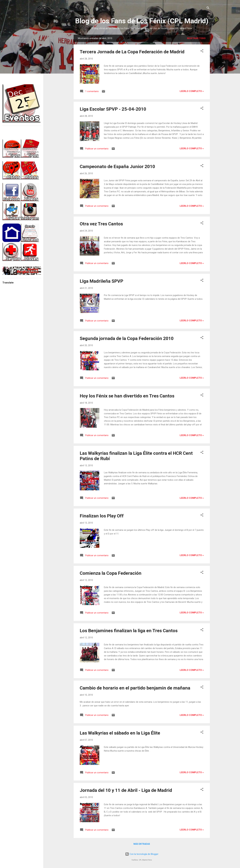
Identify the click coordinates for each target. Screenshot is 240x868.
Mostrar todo (196, 38)
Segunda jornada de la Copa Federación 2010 (127, 338)
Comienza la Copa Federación (111, 573)
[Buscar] (208, 8)
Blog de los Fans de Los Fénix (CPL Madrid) (142, 21)
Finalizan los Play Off (102, 516)
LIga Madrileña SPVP (101, 281)
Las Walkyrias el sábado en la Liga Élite (120, 733)
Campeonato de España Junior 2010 (117, 166)
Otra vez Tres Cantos (101, 224)
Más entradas (142, 844)
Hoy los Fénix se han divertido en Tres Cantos (127, 396)
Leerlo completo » (192, 91)
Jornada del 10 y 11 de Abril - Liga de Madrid (126, 790)
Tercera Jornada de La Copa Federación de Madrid (132, 52)
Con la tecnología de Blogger (142, 854)
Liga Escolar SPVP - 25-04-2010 (113, 109)
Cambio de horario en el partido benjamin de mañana (135, 688)
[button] (202, 51)
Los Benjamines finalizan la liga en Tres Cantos (129, 631)
